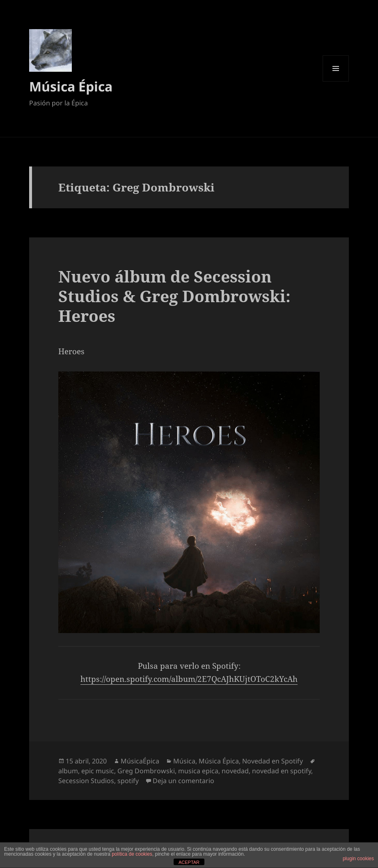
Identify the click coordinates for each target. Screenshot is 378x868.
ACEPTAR (189, 862)
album (68, 771)
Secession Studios (86, 781)
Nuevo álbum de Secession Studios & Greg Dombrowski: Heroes (174, 296)
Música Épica (71, 86)
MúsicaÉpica (140, 761)
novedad (235, 771)
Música (184, 761)
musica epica (198, 771)
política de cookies (132, 854)
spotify (128, 781)
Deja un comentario (183, 781)
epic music (98, 771)
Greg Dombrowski (146, 771)
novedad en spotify (282, 771)
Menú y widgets (336, 81)
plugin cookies (358, 859)
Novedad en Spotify (273, 761)
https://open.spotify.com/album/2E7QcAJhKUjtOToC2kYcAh (189, 679)
